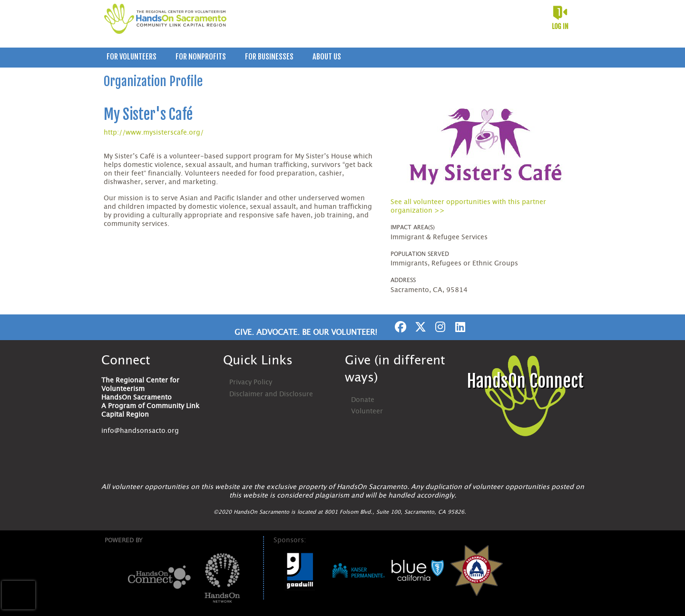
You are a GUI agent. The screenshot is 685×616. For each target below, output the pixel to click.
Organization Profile (153, 81)
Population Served (420, 254)
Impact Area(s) (413, 227)
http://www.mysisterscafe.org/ (154, 133)
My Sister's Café (148, 114)
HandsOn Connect (525, 381)
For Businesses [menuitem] (269, 57)
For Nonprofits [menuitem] (201, 57)
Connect (126, 361)
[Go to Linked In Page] (459, 327)
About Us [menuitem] (327, 57)
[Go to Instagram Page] (439, 327)
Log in (560, 26)
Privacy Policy (251, 382)
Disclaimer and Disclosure (271, 394)
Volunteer (367, 411)
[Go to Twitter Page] (419, 327)
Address (403, 280)
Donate (363, 400)
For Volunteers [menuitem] (132, 57)
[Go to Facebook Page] (399, 327)
